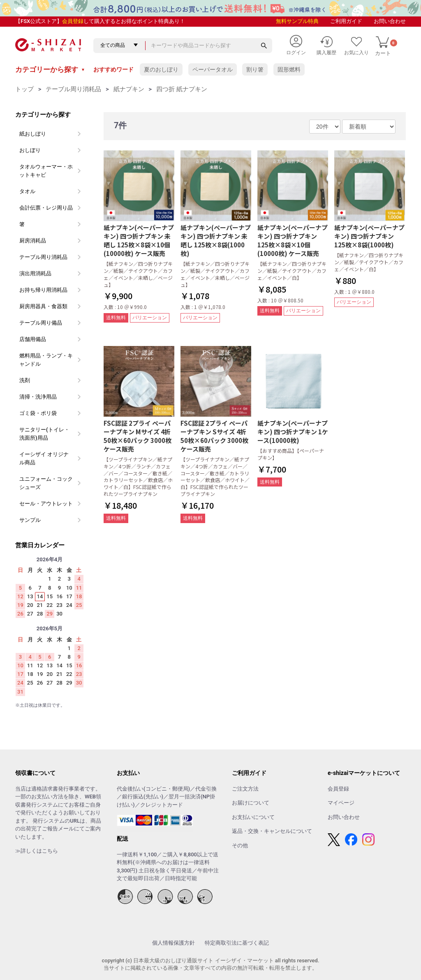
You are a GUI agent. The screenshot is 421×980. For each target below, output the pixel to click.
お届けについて (251, 803)
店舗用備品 (33, 339)
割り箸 (255, 69)
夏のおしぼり (161, 69)
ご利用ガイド (346, 21)
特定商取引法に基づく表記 (237, 943)
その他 (240, 845)
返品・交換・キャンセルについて (272, 831)
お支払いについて (253, 817)
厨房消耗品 (33, 241)
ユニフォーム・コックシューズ (46, 483)
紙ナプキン (129, 89)
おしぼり (30, 150)
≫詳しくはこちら (37, 851)
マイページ (341, 803)
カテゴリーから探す (50, 69)
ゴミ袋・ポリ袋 (38, 413)
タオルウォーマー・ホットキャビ (46, 171)
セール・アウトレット (46, 504)
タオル (27, 191)
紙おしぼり (33, 134)
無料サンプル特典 (297, 21)
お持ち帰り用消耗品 (43, 290)
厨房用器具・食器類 (43, 306)
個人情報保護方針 (173, 943)
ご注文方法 (245, 789)
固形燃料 (289, 69)
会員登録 (73, 21)
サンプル (30, 520)
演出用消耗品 (35, 273)
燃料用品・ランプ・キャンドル (46, 360)
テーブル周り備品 (41, 323)
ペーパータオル (213, 69)
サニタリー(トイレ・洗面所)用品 (44, 434)
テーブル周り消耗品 (73, 89)
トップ (24, 89)
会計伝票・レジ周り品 (46, 208)
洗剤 (25, 380)
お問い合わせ (390, 21)
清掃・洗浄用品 (38, 397)
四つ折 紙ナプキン (182, 89)
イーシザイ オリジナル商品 (44, 458)
